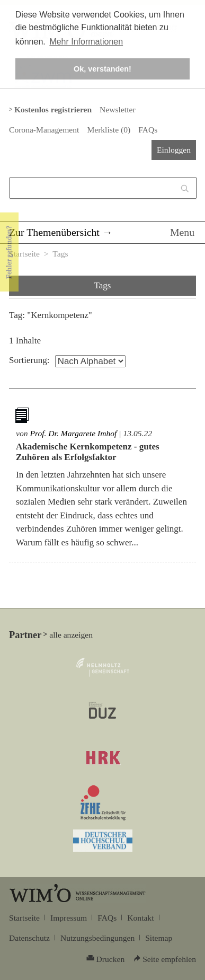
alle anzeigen (71, 635)
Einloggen (174, 150)
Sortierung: (29, 360)
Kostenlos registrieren (53, 109)
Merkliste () (109, 130)
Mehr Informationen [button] (86, 42)
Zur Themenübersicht (54, 232)
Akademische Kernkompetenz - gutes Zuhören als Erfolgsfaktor (88, 452)
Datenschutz (29, 938)
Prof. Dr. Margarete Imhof (73, 433)
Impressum (69, 918)
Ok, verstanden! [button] (102, 69)
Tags (60, 254)
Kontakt (140, 918)
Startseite (24, 254)
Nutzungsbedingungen (97, 938)
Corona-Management (44, 130)
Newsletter (117, 109)
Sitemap (159, 938)
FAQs (148, 130)
